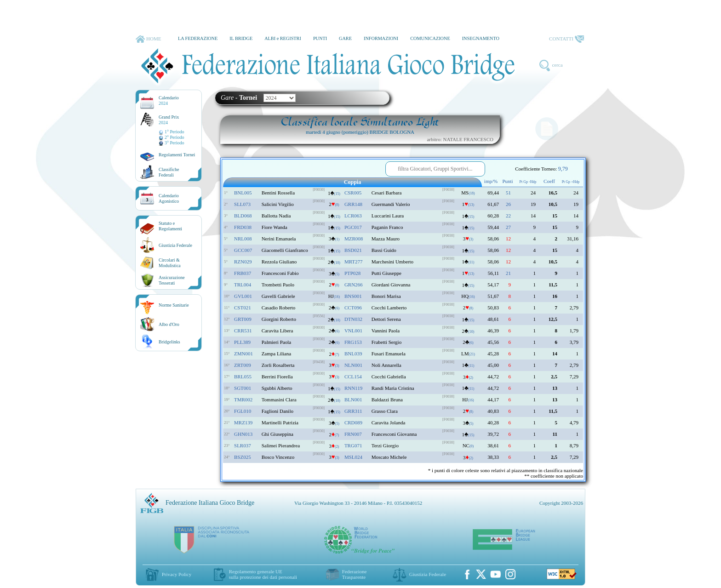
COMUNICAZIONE (430, 38)
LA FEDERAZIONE (198, 38)
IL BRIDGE (241, 38)
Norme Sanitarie (174, 305)
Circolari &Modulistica (170, 263)
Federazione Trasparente (355, 574)
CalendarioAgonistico (169, 198)
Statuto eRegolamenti (170, 226)
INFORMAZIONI (381, 38)
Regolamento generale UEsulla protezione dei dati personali (263, 574)
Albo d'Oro (169, 324)
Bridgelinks (169, 342)
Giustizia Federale (175, 245)
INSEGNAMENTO (481, 38)
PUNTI (320, 38)
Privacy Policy (177, 574)
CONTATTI (566, 39)
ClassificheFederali (169, 172)
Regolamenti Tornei (177, 155)
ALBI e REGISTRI (283, 38)
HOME (148, 39)
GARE (345, 38)
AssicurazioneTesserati (172, 280)
